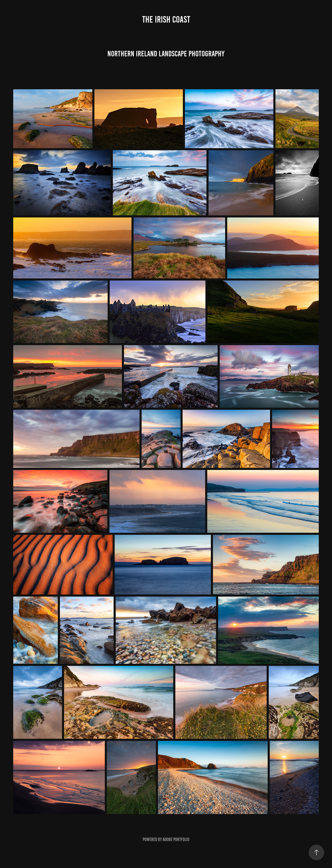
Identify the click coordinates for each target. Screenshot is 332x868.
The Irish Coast (166, 19)
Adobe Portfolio (176, 839)
